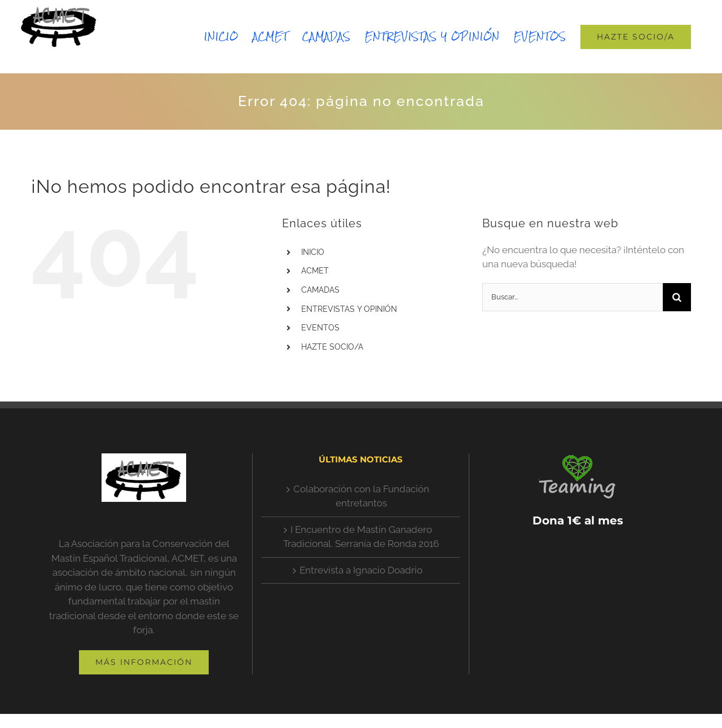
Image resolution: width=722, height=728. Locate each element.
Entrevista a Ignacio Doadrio (361, 570)
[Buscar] (677, 297)
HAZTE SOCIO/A (332, 347)
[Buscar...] (573, 297)
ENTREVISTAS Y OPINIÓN (349, 309)
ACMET (315, 271)
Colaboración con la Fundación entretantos (361, 496)
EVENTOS (320, 328)
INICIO (313, 252)
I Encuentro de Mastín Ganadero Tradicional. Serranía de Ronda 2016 (361, 537)
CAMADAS (320, 290)
